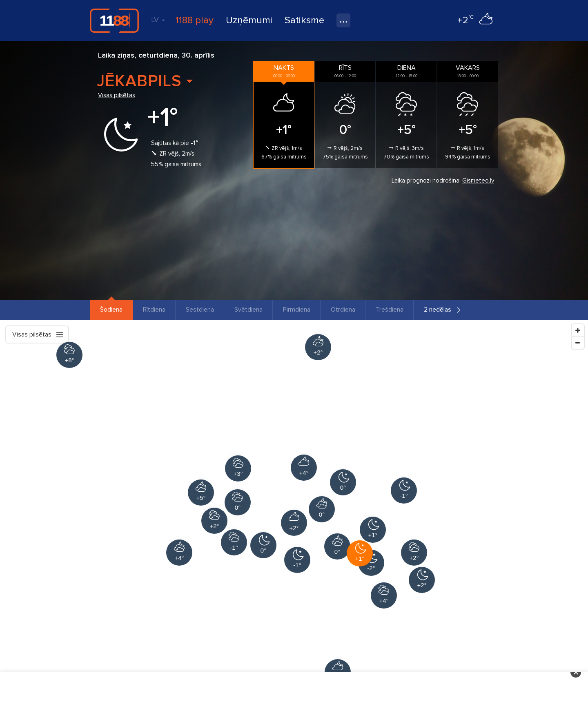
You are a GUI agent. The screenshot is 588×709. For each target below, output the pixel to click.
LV (158, 20)
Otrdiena (343, 310)
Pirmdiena (297, 310)
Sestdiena (200, 310)
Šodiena (111, 310)
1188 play (195, 20)
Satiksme (304, 20)
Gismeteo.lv (478, 181)
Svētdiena (248, 310)
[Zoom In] (578, 330)
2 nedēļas (438, 310)
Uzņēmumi (249, 20)
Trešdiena (390, 310)
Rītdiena (154, 310)
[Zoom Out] (578, 343)
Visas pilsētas (117, 95)
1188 (114, 20)
